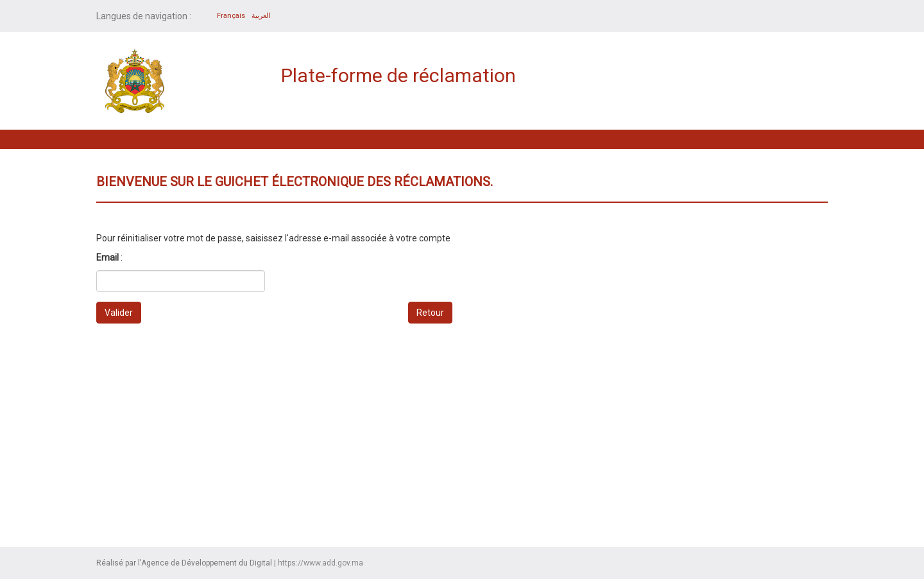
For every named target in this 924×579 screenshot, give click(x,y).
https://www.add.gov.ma (321, 563)
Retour (430, 313)
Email (107, 257)
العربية (261, 16)
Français (231, 16)
